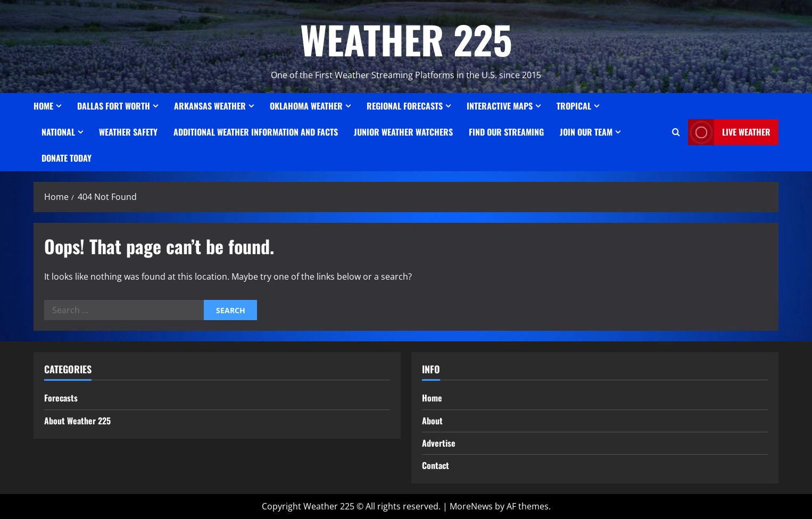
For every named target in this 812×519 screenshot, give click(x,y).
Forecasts (61, 398)
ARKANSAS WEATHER (210, 106)
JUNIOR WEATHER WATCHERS (403, 132)
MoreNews (471, 506)
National (58, 132)
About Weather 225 (77, 421)
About (432, 421)
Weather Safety (128, 132)
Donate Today (67, 158)
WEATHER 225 (406, 39)
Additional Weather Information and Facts (256, 132)
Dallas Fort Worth (114, 106)
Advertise (439, 443)
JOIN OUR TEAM (586, 132)
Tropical (574, 106)
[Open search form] (676, 132)
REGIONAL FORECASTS (405, 106)
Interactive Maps (500, 106)
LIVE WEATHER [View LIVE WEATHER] (729, 132)
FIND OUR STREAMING (506, 132)
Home (43, 106)
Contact (436, 465)
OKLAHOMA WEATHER (306, 106)
